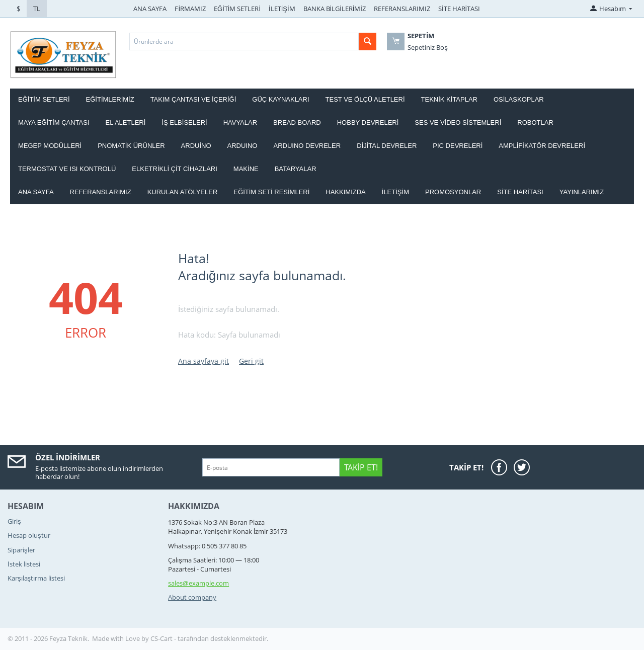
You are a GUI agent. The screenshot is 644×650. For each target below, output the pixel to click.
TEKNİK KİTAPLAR (449, 99)
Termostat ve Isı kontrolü (67, 169)
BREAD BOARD (297, 123)
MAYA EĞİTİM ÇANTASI (54, 123)
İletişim (395, 192)
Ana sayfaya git (204, 361)
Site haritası (520, 192)
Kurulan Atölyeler (183, 192)
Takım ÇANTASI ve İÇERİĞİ (193, 99)
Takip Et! (361, 467)
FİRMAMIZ (190, 9)
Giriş (14, 521)
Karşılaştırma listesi (36, 578)
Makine (246, 169)
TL (37, 9)
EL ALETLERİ (126, 123)
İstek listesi (24, 564)
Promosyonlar (453, 192)
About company (192, 597)
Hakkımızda (345, 192)
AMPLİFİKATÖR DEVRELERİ (542, 146)
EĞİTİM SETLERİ (237, 9)
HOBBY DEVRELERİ (368, 123)
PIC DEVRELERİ (458, 146)
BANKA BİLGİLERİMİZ (335, 9)
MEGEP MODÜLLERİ (50, 146)
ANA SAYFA (150, 9)
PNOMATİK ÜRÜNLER (131, 146)
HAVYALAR (240, 123)
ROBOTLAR (535, 123)
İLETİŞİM (282, 9)
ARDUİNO (196, 146)
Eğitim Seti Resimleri (271, 192)
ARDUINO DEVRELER (307, 146)
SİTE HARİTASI (459, 9)
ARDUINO (243, 146)
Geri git (251, 361)
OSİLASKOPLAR (519, 99)
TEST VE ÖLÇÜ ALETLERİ (365, 99)
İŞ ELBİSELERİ (184, 123)
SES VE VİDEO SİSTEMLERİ (458, 123)
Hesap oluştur (29, 535)
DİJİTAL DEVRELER (387, 146)
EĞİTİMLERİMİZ (110, 99)
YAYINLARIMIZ (582, 192)
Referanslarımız (101, 192)
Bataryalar (296, 169)
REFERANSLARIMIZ (402, 9)
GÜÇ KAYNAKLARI (280, 99)
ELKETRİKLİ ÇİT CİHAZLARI (175, 169)
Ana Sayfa (36, 192)
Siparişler (21, 550)
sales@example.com (198, 583)
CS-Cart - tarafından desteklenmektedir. (209, 638)
